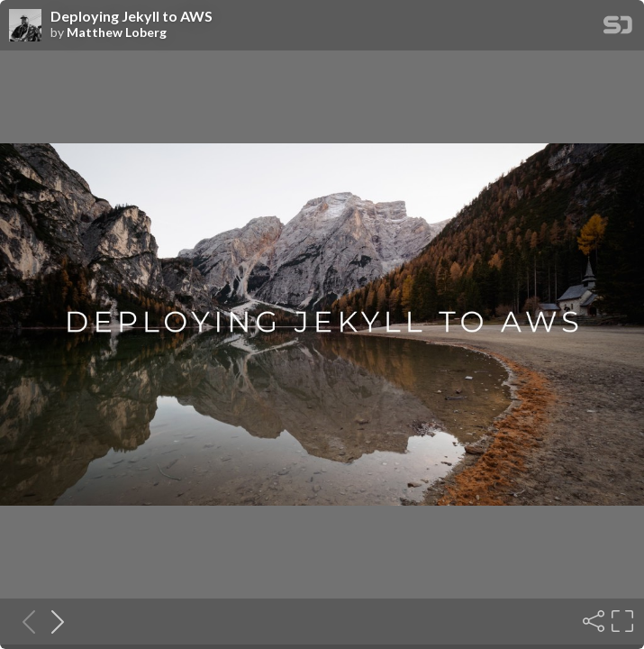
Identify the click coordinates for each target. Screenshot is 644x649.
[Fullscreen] (621, 621)
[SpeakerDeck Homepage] (618, 28)
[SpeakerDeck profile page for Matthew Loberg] (25, 26)
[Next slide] (52, 621)
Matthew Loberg (117, 32)
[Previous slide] (23, 621)
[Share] (592, 621)
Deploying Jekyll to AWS (132, 16)
